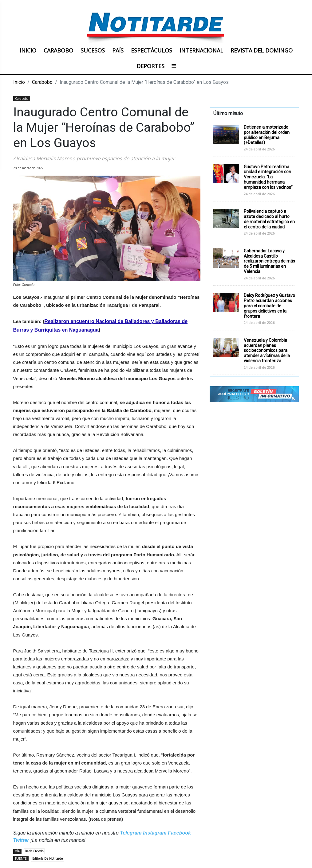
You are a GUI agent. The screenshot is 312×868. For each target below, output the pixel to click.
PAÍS (118, 50)
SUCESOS (93, 50)
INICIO (28, 50)
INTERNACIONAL (201, 50)
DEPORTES (150, 66)
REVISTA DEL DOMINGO (262, 50)
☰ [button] (174, 66)
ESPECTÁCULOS (152, 50)
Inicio (19, 82)
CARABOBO (58, 50)
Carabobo (42, 82)
